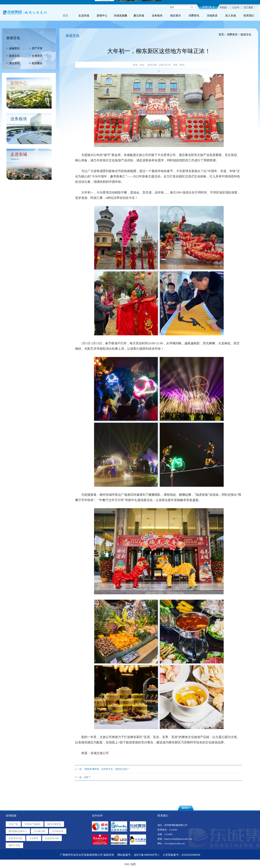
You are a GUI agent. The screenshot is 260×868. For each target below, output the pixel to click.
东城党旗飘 (120, 16)
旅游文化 (13, 56)
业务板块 (157, 16)
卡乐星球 (34, 838)
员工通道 (248, 7)
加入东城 (231, 16)
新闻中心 (102, 16)
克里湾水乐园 (15, 838)
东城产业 (208, 7)
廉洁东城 (139, 16)
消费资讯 (194, 16)
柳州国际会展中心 (18, 831)
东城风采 (212, 16)
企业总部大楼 (52, 838)
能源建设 (36, 63)
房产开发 (36, 48)
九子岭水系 (58, 831)
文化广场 (13, 824)
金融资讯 (13, 48)
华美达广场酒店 (32, 824)
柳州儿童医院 (54, 824)
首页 (65, 16)
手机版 (223, 7)
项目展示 (175, 16)
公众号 (236, 7)
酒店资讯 (13, 63)
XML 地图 (130, 864)
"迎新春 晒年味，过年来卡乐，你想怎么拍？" (107, 769)
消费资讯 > (233, 35)
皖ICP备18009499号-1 (147, 855)
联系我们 (249, 16)
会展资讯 (36, 56)
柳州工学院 (14, 845)
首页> (222, 35)
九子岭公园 (39, 831)
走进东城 (84, 16)
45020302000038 (191, 855)
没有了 (87, 777)
